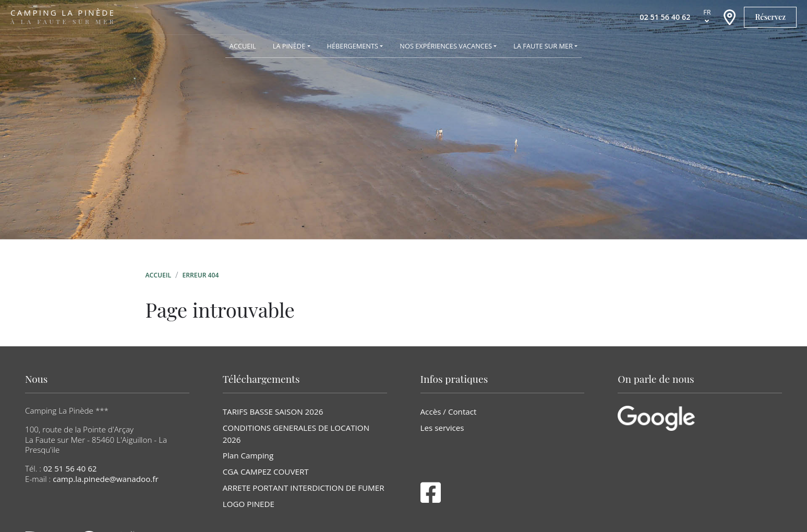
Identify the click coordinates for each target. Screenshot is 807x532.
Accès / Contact (449, 412)
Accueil (159, 275)
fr (707, 12)
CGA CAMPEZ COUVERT (266, 471)
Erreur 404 (201, 275)
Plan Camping (248, 455)
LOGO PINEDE (249, 504)
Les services (442, 428)
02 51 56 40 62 (70, 468)
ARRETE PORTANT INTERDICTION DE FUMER (304, 488)
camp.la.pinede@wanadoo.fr (106, 479)
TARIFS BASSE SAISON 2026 (273, 412)
